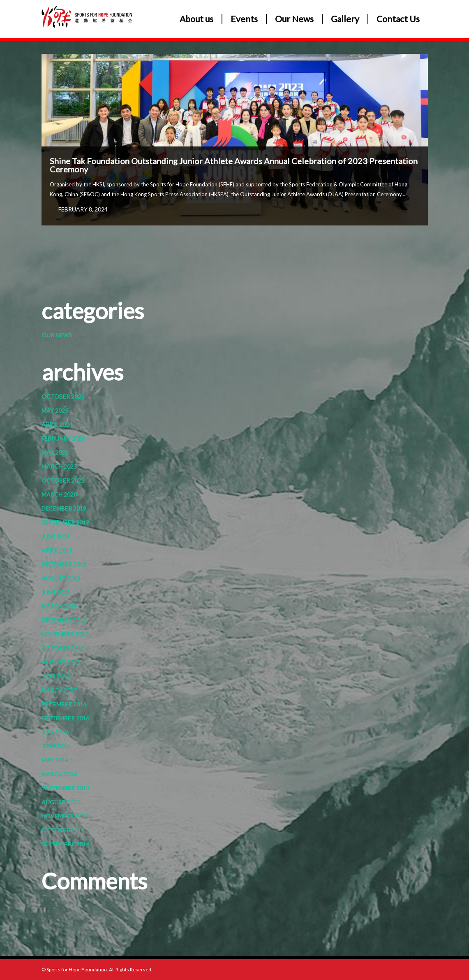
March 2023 (59, 466)
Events (244, 19)
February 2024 (63, 438)
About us (196, 19)
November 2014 (65, 816)
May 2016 (55, 760)
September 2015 (65, 788)
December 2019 (64, 508)
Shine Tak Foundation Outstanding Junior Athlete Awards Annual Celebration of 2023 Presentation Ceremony (234, 165)
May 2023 (55, 452)
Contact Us (398, 19)
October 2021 (63, 480)
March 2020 (59, 494)
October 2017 (63, 648)
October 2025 (63, 396)
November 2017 (65, 634)
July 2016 (55, 732)
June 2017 (56, 676)
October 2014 (63, 830)
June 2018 (56, 592)
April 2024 (57, 424)
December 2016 (64, 704)
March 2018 (59, 606)
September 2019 (65, 522)
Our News (294, 19)
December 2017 (64, 620)
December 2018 (64, 564)
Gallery (345, 19)
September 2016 (65, 718)
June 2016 (56, 746)
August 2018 (61, 578)
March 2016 (59, 774)
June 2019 (56, 536)
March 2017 (59, 690)
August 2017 (61, 662)
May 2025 (55, 410)
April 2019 (57, 550)
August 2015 (61, 802)
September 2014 (65, 844)
